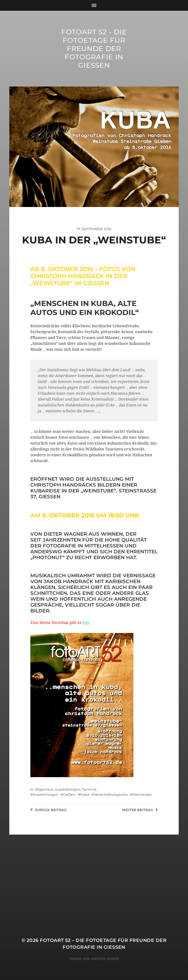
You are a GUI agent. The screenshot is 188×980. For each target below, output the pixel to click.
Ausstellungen (68, 789)
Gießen (69, 795)
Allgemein (44, 789)
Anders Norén (105, 959)
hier (86, 623)
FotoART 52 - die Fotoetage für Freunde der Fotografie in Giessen (94, 49)
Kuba (85, 795)
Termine (89, 789)
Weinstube (142, 795)
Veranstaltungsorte (111, 795)
